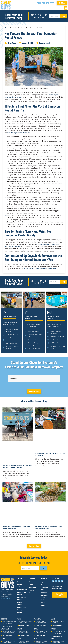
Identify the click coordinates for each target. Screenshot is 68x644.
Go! (64, 16)
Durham (36, 615)
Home (7, 28)
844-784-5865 (48, 3)
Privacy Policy (4, 640)
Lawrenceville (5, 615)
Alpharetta (37, 605)
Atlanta (53, 605)
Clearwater (4, 605)
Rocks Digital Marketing (60, 640)
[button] (66, 8)
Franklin (53, 615)
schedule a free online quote (46, 269)
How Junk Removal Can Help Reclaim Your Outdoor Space (50, 440)
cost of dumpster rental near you (19, 133)
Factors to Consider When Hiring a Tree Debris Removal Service (49, 513)
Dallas (36, 625)
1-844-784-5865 (29, 269)
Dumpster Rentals (45, 43)
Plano (53, 625)
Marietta (20, 615)
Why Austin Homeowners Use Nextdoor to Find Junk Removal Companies (17, 452)
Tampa (19, 605)
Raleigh (3, 625)
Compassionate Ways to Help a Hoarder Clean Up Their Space (16, 513)
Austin (19, 625)
